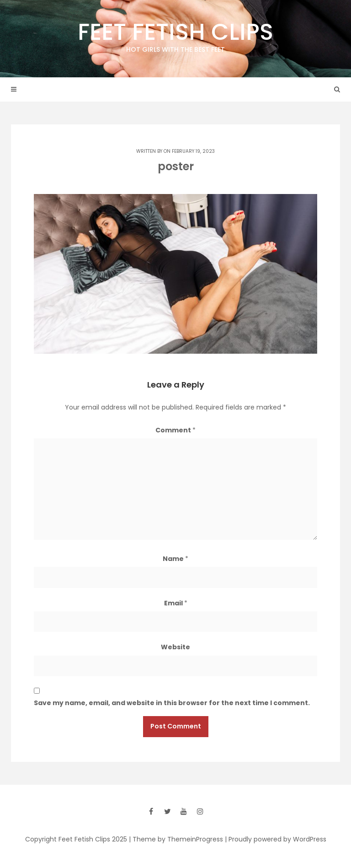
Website (175, 647)
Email (176, 603)
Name (175, 559)
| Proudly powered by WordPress (276, 839)
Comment (175, 430)
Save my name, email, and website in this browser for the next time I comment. (172, 703)
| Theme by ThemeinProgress (176, 839)
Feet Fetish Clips (175, 35)
